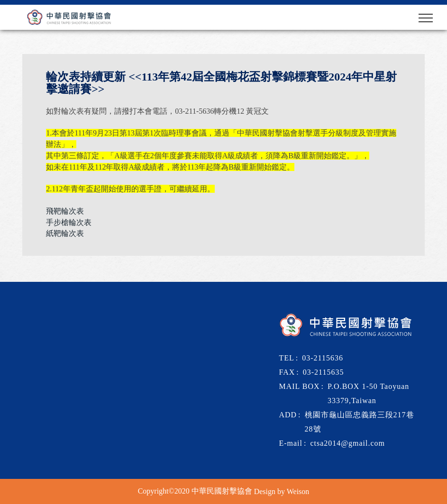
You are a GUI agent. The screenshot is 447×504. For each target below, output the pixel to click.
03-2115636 (323, 358)
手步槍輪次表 (69, 222)
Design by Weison (282, 491)
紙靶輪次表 (65, 233)
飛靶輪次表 (65, 211)
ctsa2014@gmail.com (347, 443)
